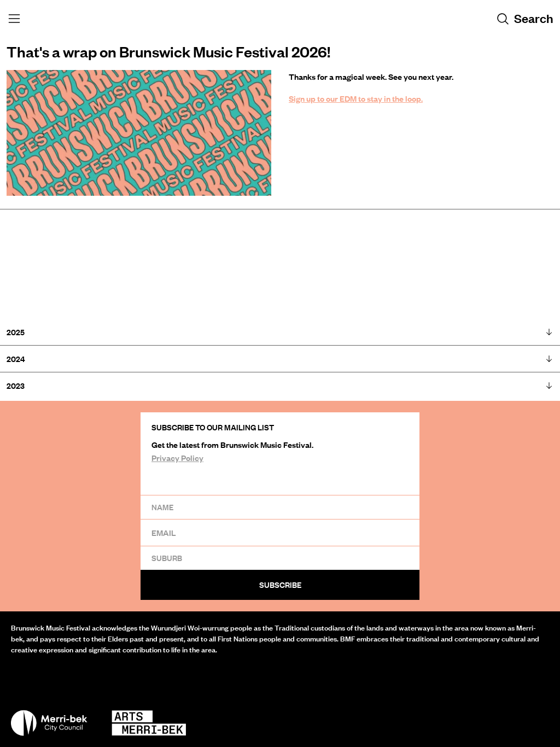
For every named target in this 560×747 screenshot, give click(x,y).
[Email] (280, 532)
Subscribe (280, 585)
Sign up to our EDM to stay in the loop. (356, 98)
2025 (280, 332)
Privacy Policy (177, 458)
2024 (280, 359)
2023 (280, 386)
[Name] (280, 507)
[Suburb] (280, 558)
